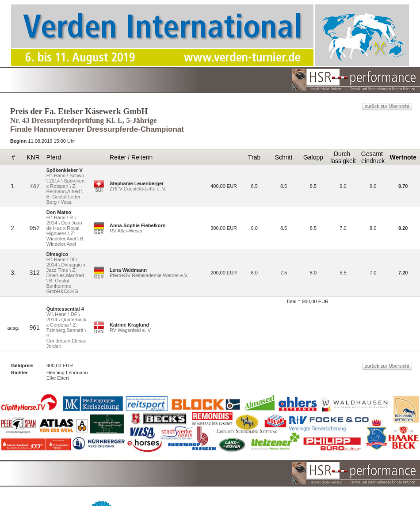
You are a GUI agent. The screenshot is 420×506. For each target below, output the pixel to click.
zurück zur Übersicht (387, 106)
